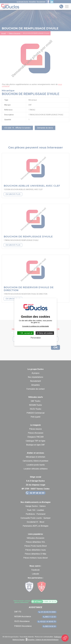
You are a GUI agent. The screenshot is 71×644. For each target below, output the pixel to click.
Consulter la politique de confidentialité (35, 326)
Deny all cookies (45, 333)
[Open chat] (65, 638)
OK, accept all (25, 333)
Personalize (36, 338)
